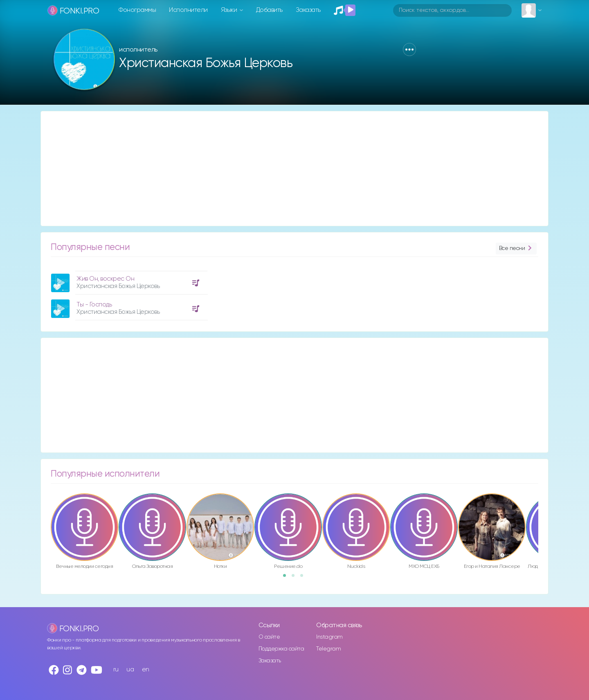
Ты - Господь (94, 305)
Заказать (308, 10)
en (146, 670)
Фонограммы (137, 10)
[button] (409, 50)
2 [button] (296, 578)
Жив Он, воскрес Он (105, 279)
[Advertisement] (286, 169)
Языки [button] (230, 10)
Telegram (328, 649)
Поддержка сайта (281, 649)
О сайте (269, 637)
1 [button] (287, 578)
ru (116, 670)
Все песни (516, 249)
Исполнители (188, 10)
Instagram (329, 637)
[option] (128, 293)
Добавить (269, 10)
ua (130, 670)
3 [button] (304, 578)
